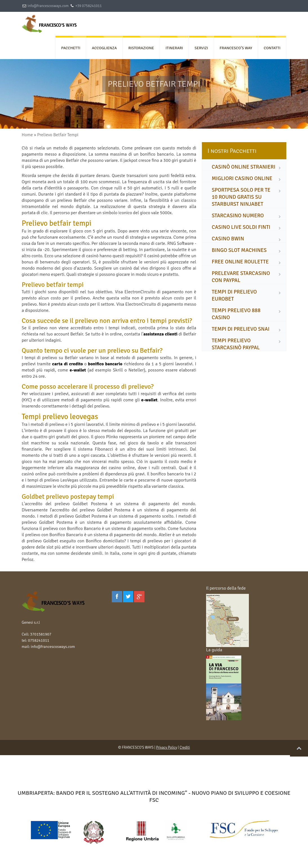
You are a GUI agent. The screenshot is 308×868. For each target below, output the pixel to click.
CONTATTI (272, 48)
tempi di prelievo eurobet (234, 295)
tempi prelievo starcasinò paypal (236, 344)
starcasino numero (238, 216)
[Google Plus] (139, 597)
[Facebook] (117, 597)
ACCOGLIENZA (104, 48)
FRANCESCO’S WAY (236, 48)
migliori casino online (242, 178)
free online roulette (240, 262)
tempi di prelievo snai (241, 329)
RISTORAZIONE (141, 48)
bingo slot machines (239, 250)
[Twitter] (128, 597)
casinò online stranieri (244, 167)
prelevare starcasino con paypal (241, 277)
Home (27, 135)
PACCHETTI (71, 48)
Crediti (185, 748)
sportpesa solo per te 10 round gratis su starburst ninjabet (241, 197)
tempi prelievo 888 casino (236, 314)
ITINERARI (174, 48)
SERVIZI (201, 48)
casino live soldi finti (241, 227)
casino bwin (228, 239)
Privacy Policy (167, 748)
